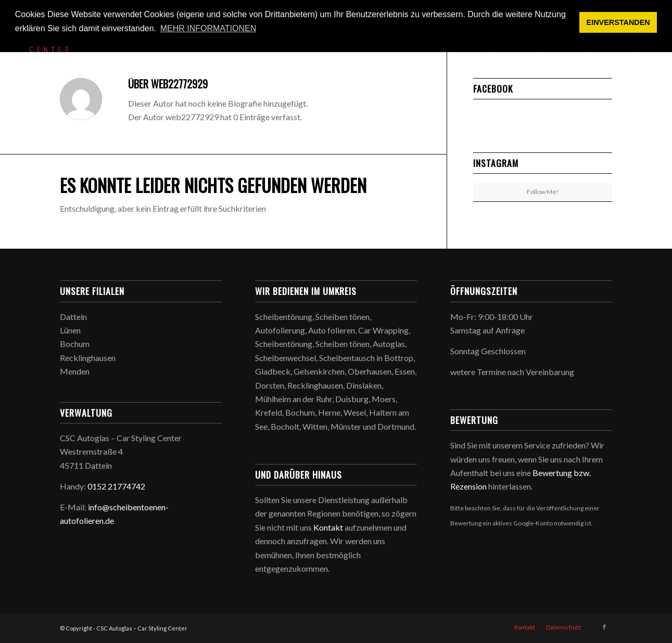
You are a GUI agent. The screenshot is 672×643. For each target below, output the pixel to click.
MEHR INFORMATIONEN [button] (208, 28)
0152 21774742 (116, 486)
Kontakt (328, 527)
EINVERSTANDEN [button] (618, 22)
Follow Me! (543, 192)
